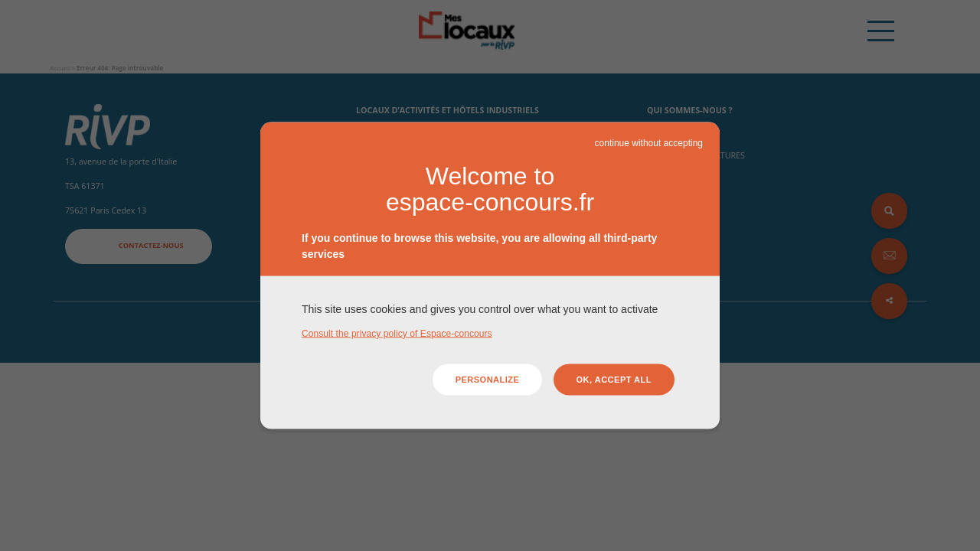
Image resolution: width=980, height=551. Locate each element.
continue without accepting (649, 143)
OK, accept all (614, 380)
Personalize (488, 380)
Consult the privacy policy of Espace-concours (397, 333)
